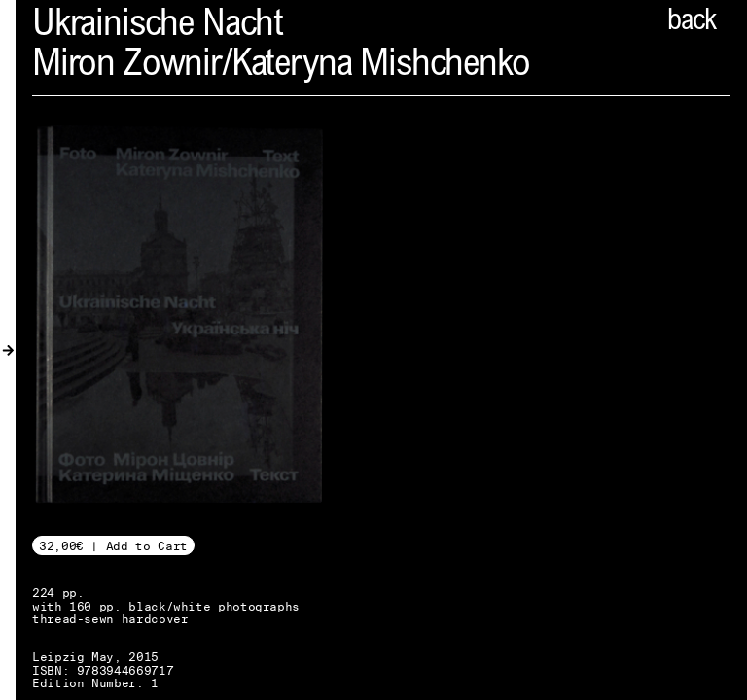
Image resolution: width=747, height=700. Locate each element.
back (692, 22)
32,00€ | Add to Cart (113, 546)
